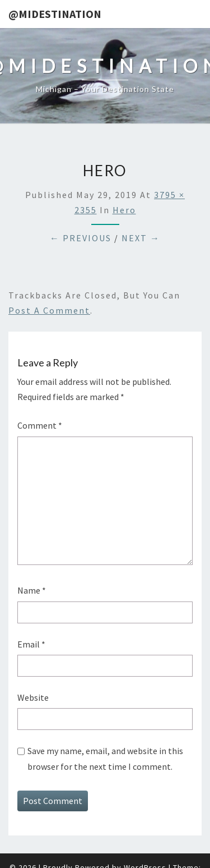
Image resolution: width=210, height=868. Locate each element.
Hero (124, 210)
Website (33, 697)
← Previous (81, 238)
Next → (141, 238)
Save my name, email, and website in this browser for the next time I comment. (105, 758)
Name (32, 590)
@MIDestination (55, 14)
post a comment (49, 310)
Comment (40, 425)
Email (31, 644)
